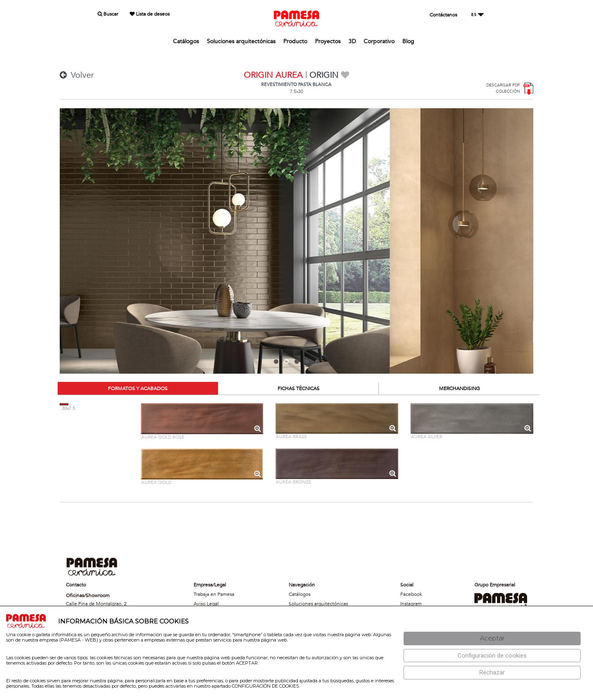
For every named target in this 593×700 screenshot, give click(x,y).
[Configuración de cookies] (492, 656)
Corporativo (379, 41)
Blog (408, 41)
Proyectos (328, 41)
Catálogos (186, 41)
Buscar (108, 14)
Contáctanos (443, 15)
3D (352, 41)
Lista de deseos (150, 14)
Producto (295, 41)
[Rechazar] (492, 673)
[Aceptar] (492, 638)
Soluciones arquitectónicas (241, 41)
